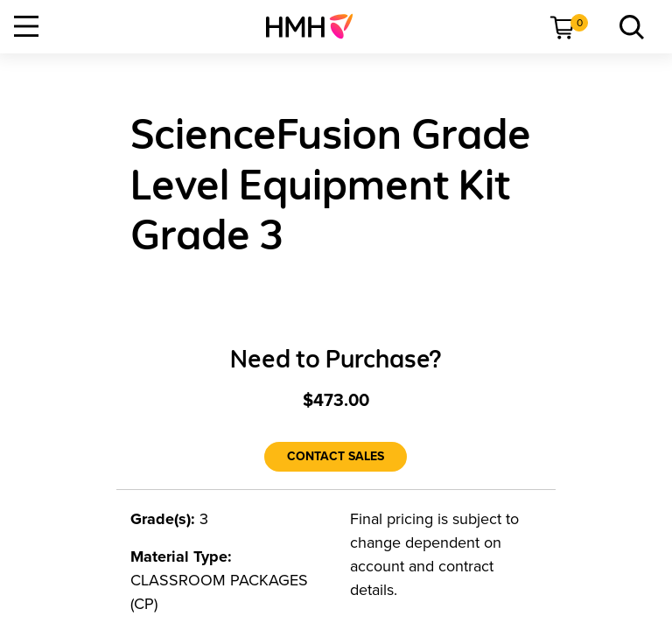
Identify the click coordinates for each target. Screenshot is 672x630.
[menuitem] (316, 26)
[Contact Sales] (336, 457)
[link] (316, 26)
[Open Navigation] (26, 26)
